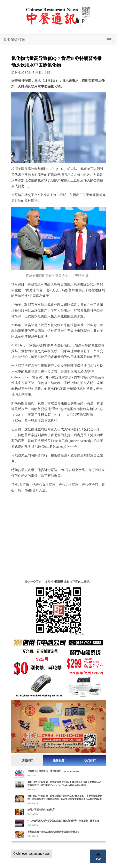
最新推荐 (59, 760)
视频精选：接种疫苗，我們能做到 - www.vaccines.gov (54, 771)
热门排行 (90, 760)
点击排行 (27, 760)
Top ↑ (98, 856)
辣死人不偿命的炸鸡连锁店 (41, 810)
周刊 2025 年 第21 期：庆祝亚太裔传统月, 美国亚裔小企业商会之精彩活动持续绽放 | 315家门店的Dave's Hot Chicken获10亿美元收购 (64, 784)
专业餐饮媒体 (14, 40)
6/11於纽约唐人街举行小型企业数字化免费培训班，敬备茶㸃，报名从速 (63, 821)
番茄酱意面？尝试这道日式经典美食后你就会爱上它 (53, 832)
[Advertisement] (58, 542)
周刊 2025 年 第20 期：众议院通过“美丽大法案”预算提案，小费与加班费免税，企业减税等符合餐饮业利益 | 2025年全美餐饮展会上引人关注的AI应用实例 (65, 799)
